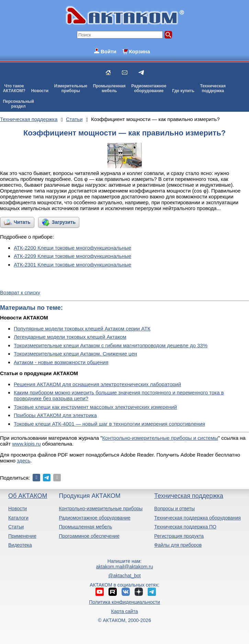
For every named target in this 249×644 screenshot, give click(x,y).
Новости (40, 91)
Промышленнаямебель (109, 88)
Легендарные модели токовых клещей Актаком (70, 337)
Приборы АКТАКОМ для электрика (55, 415)
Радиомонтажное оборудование (94, 518)
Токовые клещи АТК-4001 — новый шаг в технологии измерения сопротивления (109, 424)
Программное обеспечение (89, 536)
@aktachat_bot (124, 576)
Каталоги (18, 518)
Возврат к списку (20, 292)
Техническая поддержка (189, 496)
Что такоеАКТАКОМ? (14, 88)
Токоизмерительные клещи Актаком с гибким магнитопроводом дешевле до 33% (111, 345)
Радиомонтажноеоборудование (149, 88)
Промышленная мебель (85, 527)
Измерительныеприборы (71, 88)
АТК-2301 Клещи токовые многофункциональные (72, 265)
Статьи (16, 527)
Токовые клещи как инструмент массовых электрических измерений (95, 407)
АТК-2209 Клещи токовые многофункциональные (72, 256)
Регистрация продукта (179, 536)
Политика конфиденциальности (124, 602)
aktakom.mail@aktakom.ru (125, 567)
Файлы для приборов (178, 545)
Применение (22, 536)
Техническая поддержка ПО (185, 527)
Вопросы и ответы (174, 509)
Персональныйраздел (18, 104)
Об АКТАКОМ (28, 496)
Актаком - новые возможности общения (61, 362)
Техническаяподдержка (213, 88)
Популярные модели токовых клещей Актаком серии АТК (82, 329)
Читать (22, 222)
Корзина (139, 51)
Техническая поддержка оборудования (197, 518)
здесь (24, 461)
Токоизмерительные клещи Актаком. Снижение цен (75, 354)
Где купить (183, 91)
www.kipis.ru (26, 444)
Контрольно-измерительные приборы (101, 509)
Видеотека (20, 545)
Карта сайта (124, 611)
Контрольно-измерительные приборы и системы (160, 438)
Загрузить (64, 222)
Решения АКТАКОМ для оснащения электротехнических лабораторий (97, 384)
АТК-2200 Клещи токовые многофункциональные (72, 248)
